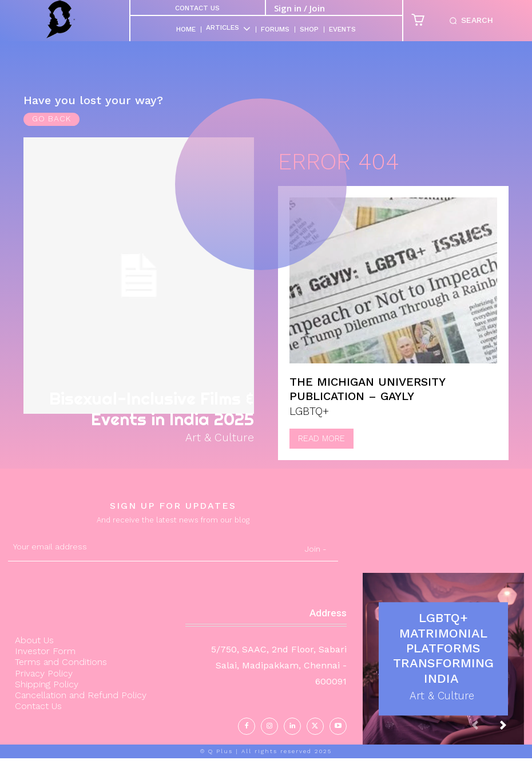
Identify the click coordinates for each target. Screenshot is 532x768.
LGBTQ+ (308, 422)
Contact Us (197, 8)
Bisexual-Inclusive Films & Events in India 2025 (152, 413)
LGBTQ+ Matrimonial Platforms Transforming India (443, 659)
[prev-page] (484, 740)
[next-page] (512, 740)
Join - (316, 559)
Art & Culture (219, 442)
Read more (321, 448)
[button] (469, 21)
